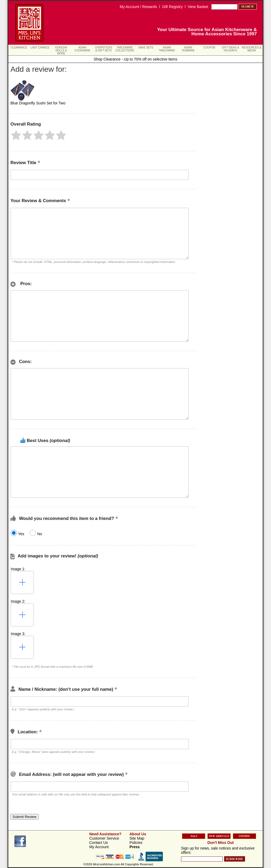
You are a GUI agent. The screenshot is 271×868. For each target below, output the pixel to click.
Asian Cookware (82, 49)
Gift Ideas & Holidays (230, 49)
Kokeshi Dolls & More (61, 50)
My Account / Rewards (138, 7)
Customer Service (104, 838)
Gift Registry (172, 7)
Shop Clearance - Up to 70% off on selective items (136, 59)
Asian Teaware (188, 49)
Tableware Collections (125, 49)
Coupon (209, 48)
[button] (16, 135)
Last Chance (40, 48)
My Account (99, 847)
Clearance (19, 48)
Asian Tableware (167, 49)
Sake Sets (146, 48)
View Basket (198, 7)
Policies (136, 843)
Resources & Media (252, 49)
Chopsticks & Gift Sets (103, 49)
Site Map (137, 838)
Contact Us (99, 843)
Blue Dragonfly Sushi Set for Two (38, 103)
